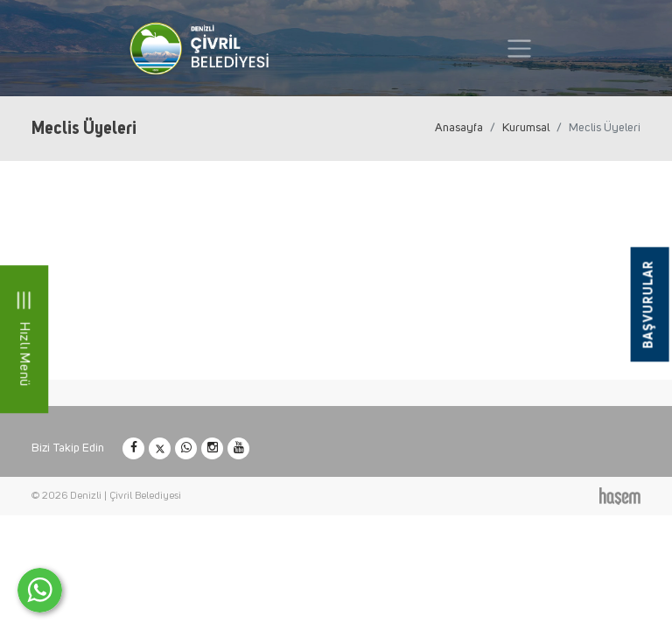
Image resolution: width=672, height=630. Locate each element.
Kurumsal (526, 128)
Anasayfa (459, 128)
